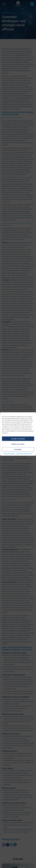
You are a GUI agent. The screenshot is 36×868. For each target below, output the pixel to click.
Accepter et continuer (18, 439)
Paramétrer (18, 449)
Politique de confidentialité (24, 453)
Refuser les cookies (18, 444)
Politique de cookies (9, 453)
